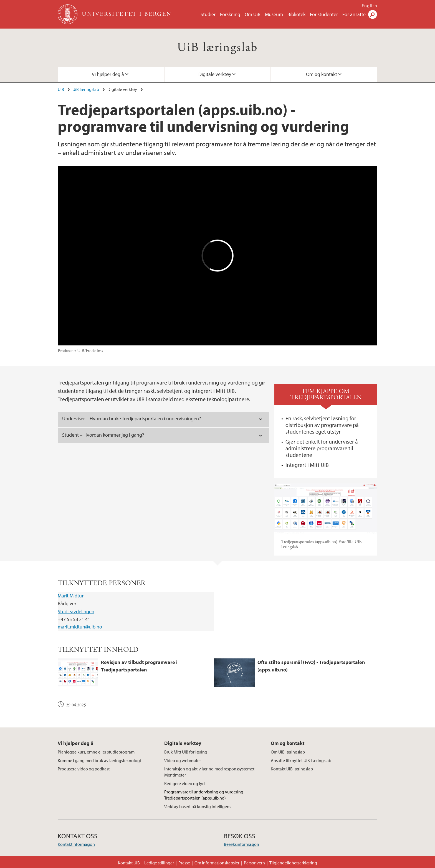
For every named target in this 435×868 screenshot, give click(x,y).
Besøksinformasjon (241, 844)
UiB (61, 89)
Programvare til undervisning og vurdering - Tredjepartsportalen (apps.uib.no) (205, 795)
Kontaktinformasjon (76, 844)
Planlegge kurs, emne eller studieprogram (96, 752)
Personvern (254, 863)
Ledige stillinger (159, 863)
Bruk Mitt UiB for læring (186, 752)
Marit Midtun (71, 596)
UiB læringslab (217, 48)
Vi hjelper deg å (108, 74)
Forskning (230, 14)
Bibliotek (296, 14)
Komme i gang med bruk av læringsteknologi (99, 760)
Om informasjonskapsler (217, 863)
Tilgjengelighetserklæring (293, 863)
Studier (208, 14)
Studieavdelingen (76, 611)
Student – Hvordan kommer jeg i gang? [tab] (104, 435)
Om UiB (253, 14)
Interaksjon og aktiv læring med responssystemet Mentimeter (209, 772)
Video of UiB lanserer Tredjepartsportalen (217, 256)
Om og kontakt (322, 74)
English (370, 6)
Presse (184, 863)
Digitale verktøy (215, 74)
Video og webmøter (183, 760)
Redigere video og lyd (184, 783)
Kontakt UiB (129, 863)
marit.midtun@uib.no (80, 627)
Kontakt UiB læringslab (292, 769)
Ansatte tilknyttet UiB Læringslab (301, 760)
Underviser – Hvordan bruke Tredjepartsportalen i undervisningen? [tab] (131, 418)
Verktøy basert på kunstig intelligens (198, 806)
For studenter (324, 14)
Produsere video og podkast (84, 769)
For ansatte (354, 14)
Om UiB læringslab (288, 752)
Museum (274, 14)
